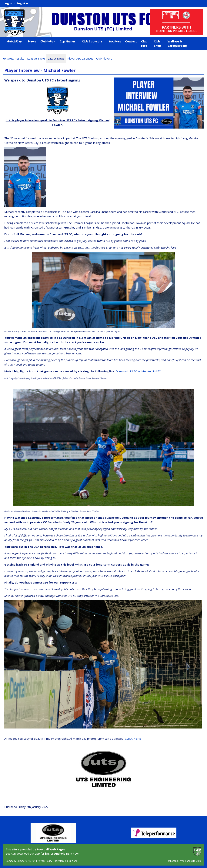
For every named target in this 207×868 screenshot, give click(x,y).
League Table (36, 58)
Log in (8, 3)
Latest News (56, 58)
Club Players (104, 58)
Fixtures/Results (14, 58)
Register (22, 3)
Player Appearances (80, 58)
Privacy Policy (45, 861)
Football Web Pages (51, 849)
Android (60, 853)
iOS (47, 853)
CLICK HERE (133, 739)
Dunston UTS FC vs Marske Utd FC (138, 371)
